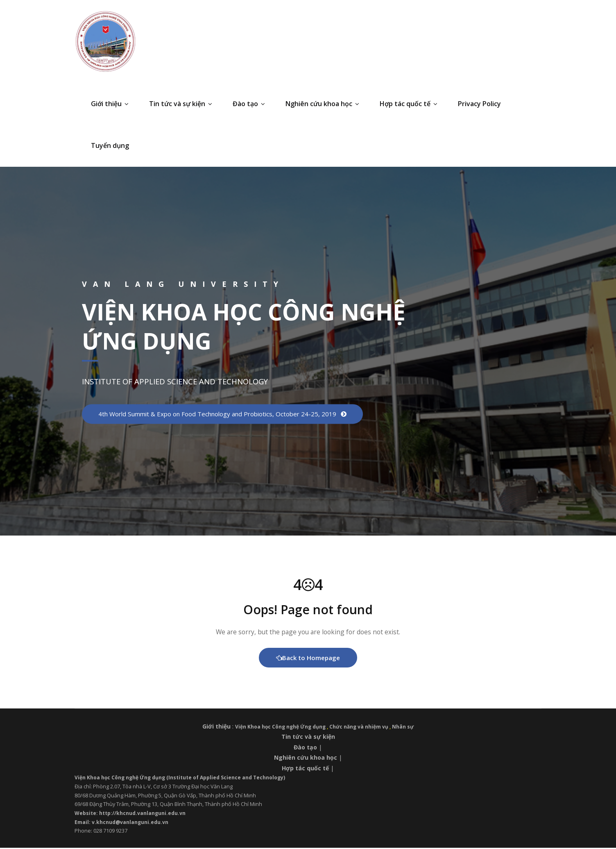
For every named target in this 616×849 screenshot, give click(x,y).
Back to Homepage (308, 658)
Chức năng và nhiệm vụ (361, 728)
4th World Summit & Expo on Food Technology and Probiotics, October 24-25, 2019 (226, 414)
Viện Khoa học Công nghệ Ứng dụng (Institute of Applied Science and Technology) (185, 779)
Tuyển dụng (110, 145)
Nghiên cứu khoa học (322, 104)
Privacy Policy (479, 104)
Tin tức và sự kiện (181, 104)
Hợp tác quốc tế (409, 104)
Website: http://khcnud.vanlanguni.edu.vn (132, 814)
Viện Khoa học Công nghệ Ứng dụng (280, 728)
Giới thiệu (110, 104)
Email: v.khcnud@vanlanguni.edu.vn (122, 823)
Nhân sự (406, 728)
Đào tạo (249, 104)
